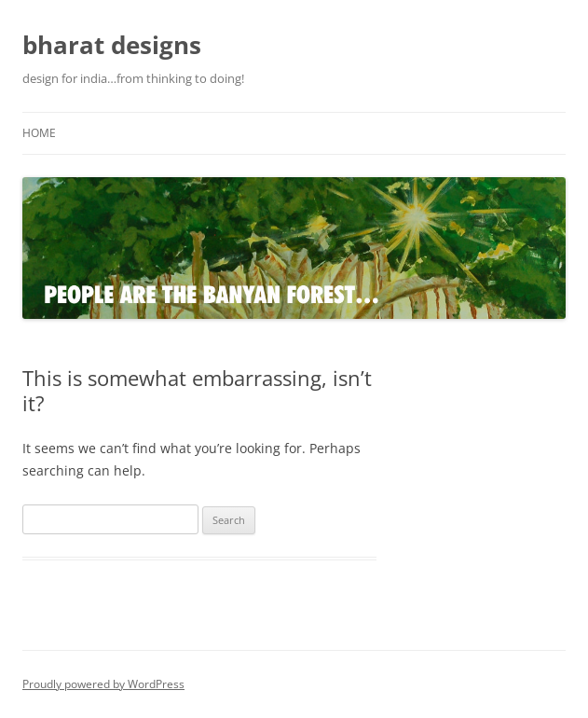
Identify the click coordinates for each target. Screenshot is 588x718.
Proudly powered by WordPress (103, 684)
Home (39, 133)
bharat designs (112, 45)
